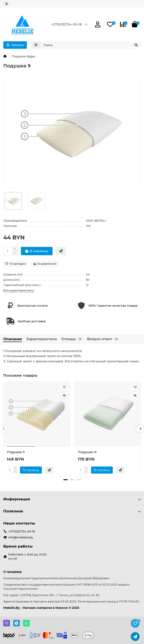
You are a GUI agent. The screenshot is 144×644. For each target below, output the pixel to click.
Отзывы (72, 339)
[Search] (91, 45)
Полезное (72, 511)
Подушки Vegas (23, 56)
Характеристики (42, 339)
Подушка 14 (87, 452)
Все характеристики (19, 290)
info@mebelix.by (21, 537)
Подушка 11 (16, 452)
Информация (72, 499)
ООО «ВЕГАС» (96, 221)
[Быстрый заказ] (61, 251)
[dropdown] (7, 4)
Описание (13, 339)
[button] (4, 429)
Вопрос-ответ (103, 339)
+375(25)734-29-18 (67, 24)
